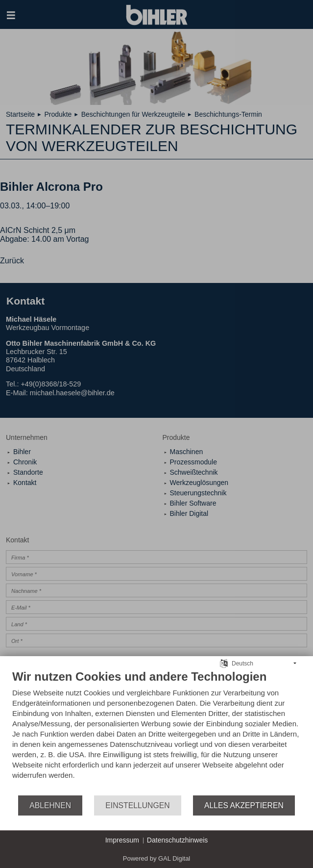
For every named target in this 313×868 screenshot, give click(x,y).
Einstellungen (137, 805)
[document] (156, 732)
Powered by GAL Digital (157, 858)
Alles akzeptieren (244, 805)
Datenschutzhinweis (178, 840)
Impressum (122, 840)
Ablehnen (50, 805)
